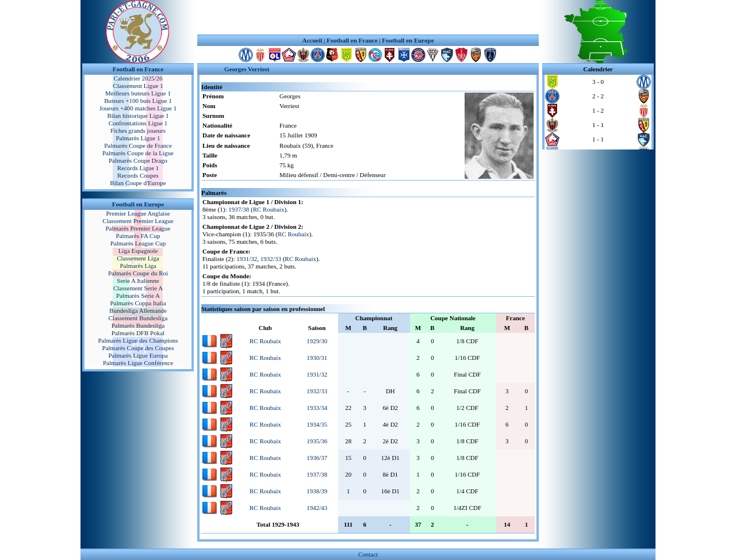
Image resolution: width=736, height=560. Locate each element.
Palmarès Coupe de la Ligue (138, 153)
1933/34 (317, 408)
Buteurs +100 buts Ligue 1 (138, 101)
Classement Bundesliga (138, 318)
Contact (368, 554)
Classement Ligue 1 (138, 86)
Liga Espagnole (138, 251)
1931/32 (247, 259)
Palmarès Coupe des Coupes (138, 348)
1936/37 (317, 458)
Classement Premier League (138, 221)
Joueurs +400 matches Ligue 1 (138, 108)
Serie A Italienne (138, 281)
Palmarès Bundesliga (138, 325)
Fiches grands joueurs (138, 131)
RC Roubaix (269, 209)
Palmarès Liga (138, 266)
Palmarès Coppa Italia (138, 303)
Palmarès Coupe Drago (138, 160)
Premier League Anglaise (138, 213)
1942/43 (317, 508)
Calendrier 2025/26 (138, 78)
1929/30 (317, 341)
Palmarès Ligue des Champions (138, 340)
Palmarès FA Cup (138, 236)
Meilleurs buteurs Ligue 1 (138, 93)
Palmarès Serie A (138, 296)
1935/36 (317, 441)
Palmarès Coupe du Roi (138, 273)
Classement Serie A (138, 288)
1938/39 (317, 491)
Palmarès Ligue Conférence (138, 363)
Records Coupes (138, 175)
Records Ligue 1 (138, 168)
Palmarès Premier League (138, 228)
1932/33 (271, 259)
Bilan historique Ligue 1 (138, 116)
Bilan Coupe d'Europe (138, 183)
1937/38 (239, 209)
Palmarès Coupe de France (138, 145)
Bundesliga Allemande (138, 310)
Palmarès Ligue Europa (138, 355)
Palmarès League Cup (138, 243)
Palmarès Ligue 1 (138, 138)
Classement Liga (138, 258)
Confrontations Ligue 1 (138, 123)
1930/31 (317, 358)
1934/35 (317, 424)
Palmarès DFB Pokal (138, 333)
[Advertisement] (368, 17)
